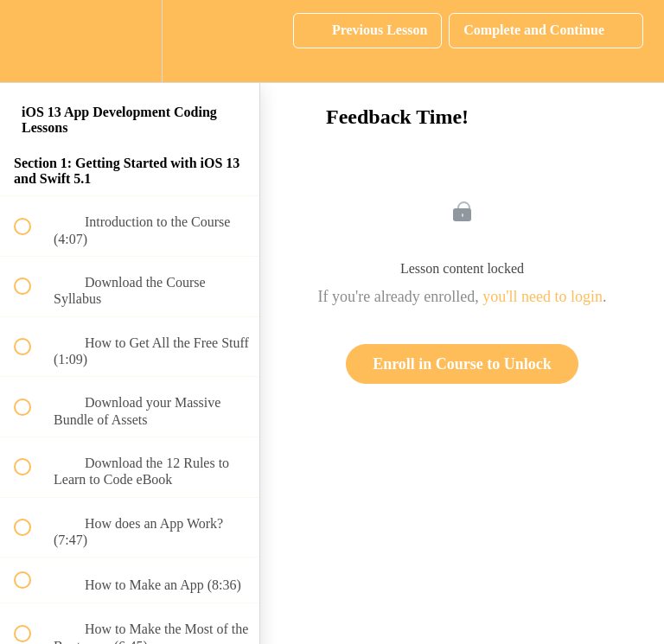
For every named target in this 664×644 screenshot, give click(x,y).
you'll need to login (543, 296)
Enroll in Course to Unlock (462, 364)
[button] (32, 41)
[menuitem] (130, 41)
